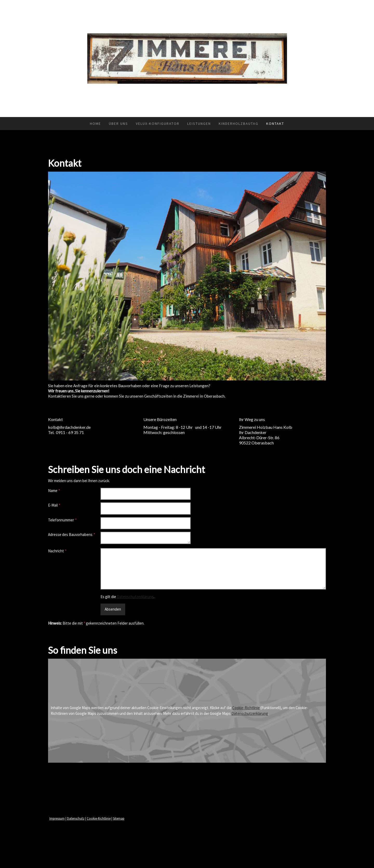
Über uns (118, 124)
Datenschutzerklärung (135, 597)
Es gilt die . (127, 597)
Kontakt (275, 124)
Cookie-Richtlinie (246, 708)
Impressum (57, 818)
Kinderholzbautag (239, 124)
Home (95, 124)
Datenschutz (76, 818)
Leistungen (199, 124)
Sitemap (119, 818)
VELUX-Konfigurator (158, 124)
